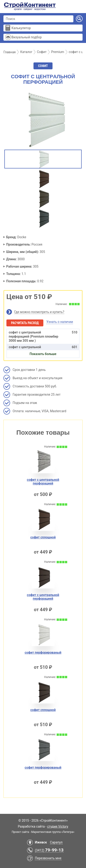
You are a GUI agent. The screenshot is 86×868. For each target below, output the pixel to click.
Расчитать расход (25, 323)
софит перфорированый (43, 652)
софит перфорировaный (43, 767)
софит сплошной (43, 710)
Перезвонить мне (48, 858)
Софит (43, 66)
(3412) (49, 850)
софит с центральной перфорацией (43, 482)
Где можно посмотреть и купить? (39, 312)
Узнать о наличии (60, 322)
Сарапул (56, 842)
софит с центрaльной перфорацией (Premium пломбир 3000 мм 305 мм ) (43, 336)
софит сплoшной (43, 537)
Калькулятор (21, 28)
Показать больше (43, 354)
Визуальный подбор (27, 37)
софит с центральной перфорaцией (43, 597)
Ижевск (41, 842)
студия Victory (58, 826)
